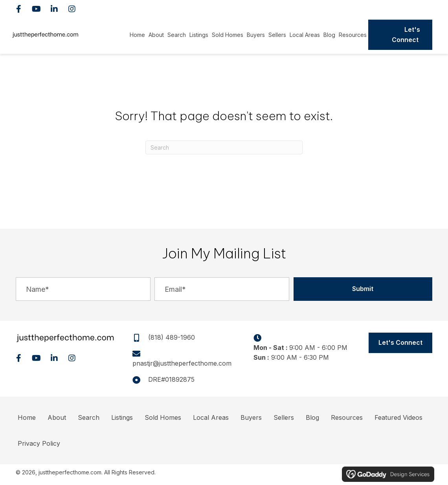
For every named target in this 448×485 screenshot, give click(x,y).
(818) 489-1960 (404, 8)
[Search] (224, 147)
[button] (19, 9)
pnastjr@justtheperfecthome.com (182, 363)
